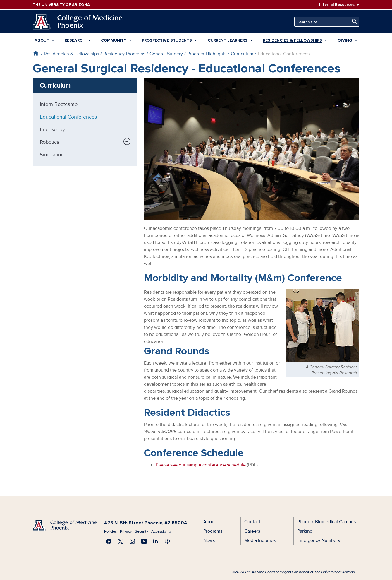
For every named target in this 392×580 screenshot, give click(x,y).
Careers (252, 531)
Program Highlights (207, 54)
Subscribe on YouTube (144, 541)
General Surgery (166, 54)
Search (353, 22)
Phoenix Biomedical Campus (326, 522)
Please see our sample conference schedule (201, 465)
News (209, 540)
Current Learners (228, 40)
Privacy (126, 531)
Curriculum (242, 54)
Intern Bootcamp (59, 104)
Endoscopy (52, 129)
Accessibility (161, 531)
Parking (305, 531)
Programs (213, 531)
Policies (110, 531)
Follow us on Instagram (132, 541)
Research (75, 40)
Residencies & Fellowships (293, 40)
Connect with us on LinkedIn (156, 541)
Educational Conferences (68, 117)
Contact (252, 522)
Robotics (49, 142)
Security (141, 531)
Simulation (52, 155)
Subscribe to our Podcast (167, 541)
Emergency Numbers (319, 540)
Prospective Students (167, 40)
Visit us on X (121, 541)
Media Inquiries (260, 540)
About (42, 40)
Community (114, 40)
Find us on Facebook (109, 541)
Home (36, 53)
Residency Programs (124, 54)
